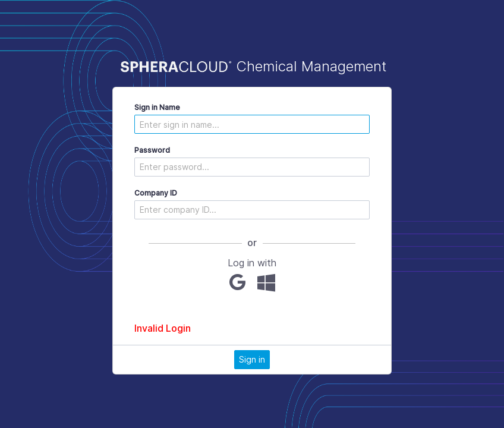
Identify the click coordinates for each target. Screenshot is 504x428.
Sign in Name (157, 107)
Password (152, 150)
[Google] (237, 282)
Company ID (156, 193)
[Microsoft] (266, 282)
